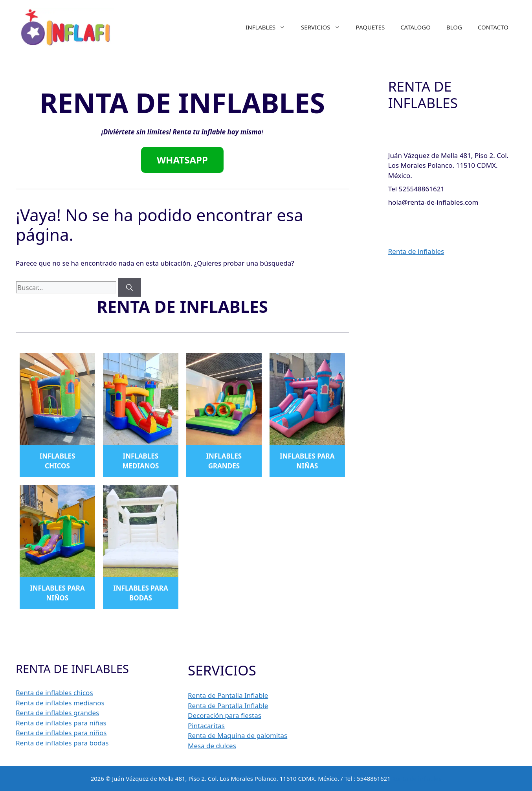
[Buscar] (129, 288)
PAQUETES (371, 27)
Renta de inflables (416, 251)
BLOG (454, 27)
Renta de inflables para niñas (61, 723)
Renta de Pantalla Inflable (228, 695)
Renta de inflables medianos (60, 703)
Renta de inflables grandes (57, 713)
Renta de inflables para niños (61, 733)
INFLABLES (269, 27)
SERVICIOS (325, 27)
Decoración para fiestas (225, 715)
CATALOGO (416, 27)
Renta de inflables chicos (54, 693)
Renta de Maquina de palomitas (238, 735)
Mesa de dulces (212, 746)
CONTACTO (493, 27)
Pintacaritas (206, 726)
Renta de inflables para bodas (62, 743)
